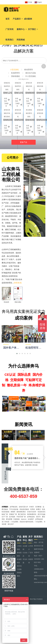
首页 (7, 19)
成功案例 (28, 19)
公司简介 (31, 548)
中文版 (28, 2)
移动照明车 (29, 70)
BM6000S (40, 88)
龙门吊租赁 (6, 522)
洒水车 (38, 517)
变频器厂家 (13, 514)
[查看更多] (18, 283)
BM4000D (29, 115)
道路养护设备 (24, 80)
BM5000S (18, 115)
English (38, 2)
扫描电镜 (17, 519)
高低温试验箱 (24, 509)
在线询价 (6, 100)
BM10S (18, 88)
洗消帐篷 (38, 507)
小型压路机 (14, 70)
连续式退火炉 (23, 507)
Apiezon (24, 519)
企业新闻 (25, 548)
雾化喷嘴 (9, 519)
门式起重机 (15, 522)
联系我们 (9, 40)
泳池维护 (31, 519)
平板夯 (13, 220)
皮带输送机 (14, 507)
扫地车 (32, 507)
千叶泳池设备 (14, 509)
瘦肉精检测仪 (21, 512)
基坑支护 (11, 524)
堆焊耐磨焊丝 (32, 514)
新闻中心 (21, 29)
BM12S (7, 88)
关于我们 (32, 29)
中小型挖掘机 (31, 76)
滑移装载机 (16, 76)
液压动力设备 (31, 73)
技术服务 (12, 517)
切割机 (8, 223)
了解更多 (6, 105)
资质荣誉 (31, 561)
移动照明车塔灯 (11, 216)
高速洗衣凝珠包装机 (27, 522)
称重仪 (38, 509)
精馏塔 (13, 512)
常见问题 (25, 561)
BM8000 (29, 88)
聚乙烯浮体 (22, 514)
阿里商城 (21, 40)
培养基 (32, 509)
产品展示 (17, 19)
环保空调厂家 (21, 517)
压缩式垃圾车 (32, 512)
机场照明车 (16, 73)
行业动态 (25, 554)
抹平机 (15, 223)
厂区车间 (9, 29)
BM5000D (40, 115)
